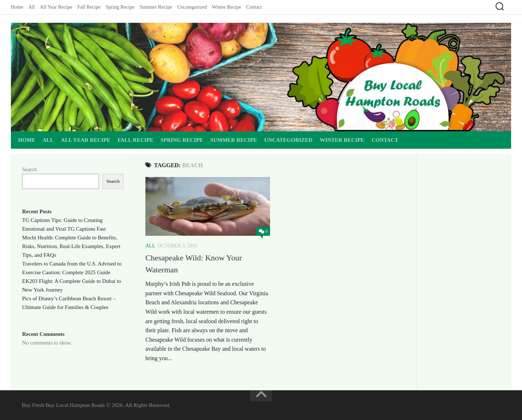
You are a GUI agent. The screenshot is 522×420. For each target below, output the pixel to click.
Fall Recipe (89, 7)
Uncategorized (192, 7)
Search (30, 169)
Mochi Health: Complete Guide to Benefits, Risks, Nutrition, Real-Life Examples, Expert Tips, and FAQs (71, 246)
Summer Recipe (156, 7)
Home (17, 7)
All (32, 7)
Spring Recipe (120, 7)
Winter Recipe (226, 7)
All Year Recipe (56, 7)
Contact (254, 7)
